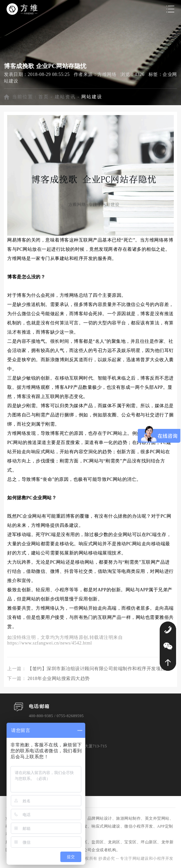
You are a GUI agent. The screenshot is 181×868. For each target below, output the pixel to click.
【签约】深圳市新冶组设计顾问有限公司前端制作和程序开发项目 (97, 669)
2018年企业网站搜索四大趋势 (59, 679)
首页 (44, 97)
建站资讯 (65, 97)
